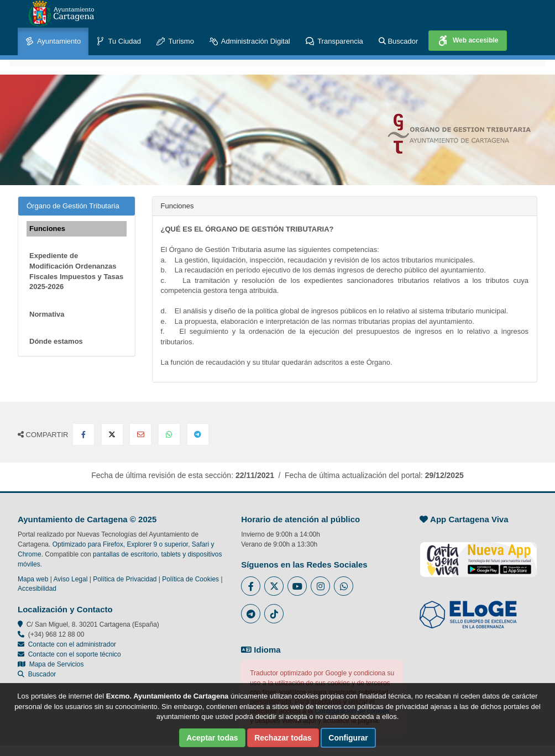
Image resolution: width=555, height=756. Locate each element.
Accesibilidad (37, 589)
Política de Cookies (190, 579)
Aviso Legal (71, 579)
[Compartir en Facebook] (83, 434)
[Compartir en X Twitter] (112, 434)
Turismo (175, 42)
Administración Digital (250, 42)
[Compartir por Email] (140, 434)
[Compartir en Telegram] (198, 434)
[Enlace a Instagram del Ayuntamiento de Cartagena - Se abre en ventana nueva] (320, 586)
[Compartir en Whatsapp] (169, 434)
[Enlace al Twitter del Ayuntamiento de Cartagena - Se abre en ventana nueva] (274, 586)
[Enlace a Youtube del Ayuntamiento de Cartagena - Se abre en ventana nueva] (297, 586)
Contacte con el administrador (72, 644)
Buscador (399, 41)
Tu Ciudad (119, 42)
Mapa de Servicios (51, 664)
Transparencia (334, 42)
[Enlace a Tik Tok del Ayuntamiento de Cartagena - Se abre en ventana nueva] (274, 614)
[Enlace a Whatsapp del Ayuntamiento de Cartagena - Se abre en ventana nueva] (344, 586)
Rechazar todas (283, 738)
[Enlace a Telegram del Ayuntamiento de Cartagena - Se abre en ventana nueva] (251, 614)
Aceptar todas (212, 738)
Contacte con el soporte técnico (75, 654)
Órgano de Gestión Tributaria (77, 206)
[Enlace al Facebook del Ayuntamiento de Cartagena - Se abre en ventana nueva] (251, 586)
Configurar (348, 738)
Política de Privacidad (125, 579)
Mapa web (33, 579)
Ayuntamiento (53, 42)
